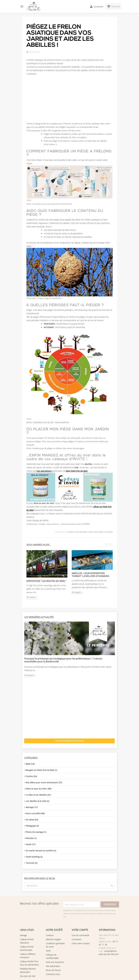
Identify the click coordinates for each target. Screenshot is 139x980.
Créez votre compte (81, 943)
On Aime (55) (32, 820)
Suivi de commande (80, 935)
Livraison (50, 935)
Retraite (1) (31, 838)
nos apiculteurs (44, 471)
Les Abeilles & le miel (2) (37, 801)
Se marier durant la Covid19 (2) (41, 851)
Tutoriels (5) (32, 863)
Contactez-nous (53, 974)
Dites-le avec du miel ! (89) (39, 789)
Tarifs (48, 951)
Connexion (77, 939)
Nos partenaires (53, 966)
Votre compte (80, 930)
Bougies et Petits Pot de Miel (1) (41, 770)
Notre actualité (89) (35, 813)
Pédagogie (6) (32, 826)
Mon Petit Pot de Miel (76, 471)
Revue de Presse (53, 970)
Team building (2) (34, 857)
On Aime (109, 532)
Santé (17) (31, 844)
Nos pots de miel (28, 976)
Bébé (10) (30, 764)
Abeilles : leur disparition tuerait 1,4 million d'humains (90, 575)
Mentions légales (53, 939)
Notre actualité (96, 532)
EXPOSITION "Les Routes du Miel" (46, 581)
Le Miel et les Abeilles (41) (38, 795)
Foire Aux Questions (55, 962)
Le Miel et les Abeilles (77, 532)
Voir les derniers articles (69, 741)
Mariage (24, 935)
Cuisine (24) (31, 776)
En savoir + (30, 675)
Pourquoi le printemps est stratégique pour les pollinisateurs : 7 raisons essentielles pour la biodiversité (63, 660)
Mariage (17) (32, 807)
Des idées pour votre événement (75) (44, 782)
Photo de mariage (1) (36, 832)
